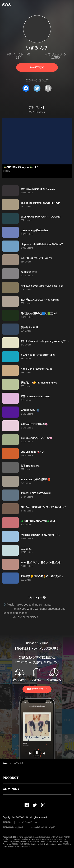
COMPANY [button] (11, 789)
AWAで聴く (37, 67)
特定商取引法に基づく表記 (43, 828)
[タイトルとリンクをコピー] (48, 88)
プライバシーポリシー (28, 823)
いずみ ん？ (18, 763)
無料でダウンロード (37, 689)
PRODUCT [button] (11, 778)
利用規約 (7, 823)
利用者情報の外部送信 (13, 828)
